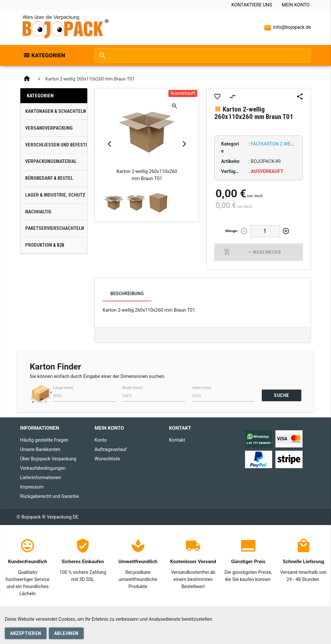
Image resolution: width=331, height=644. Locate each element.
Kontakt (177, 440)
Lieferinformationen (41, 478)
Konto (101, 440)
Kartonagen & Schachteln (56, 111)
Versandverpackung (49, 128)
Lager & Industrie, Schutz (55, 195)
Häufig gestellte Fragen (44, 440)
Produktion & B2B (45, 245)
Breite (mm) (132, 388)
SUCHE (282, 395)
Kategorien (48, 55)
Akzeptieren (26, 633)
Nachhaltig (38, 212)
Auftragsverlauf (110, 450)
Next (184, 144)
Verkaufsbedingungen (43, 468)
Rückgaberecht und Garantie (49, 496)
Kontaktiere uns (252, 5)
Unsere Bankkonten (40, 450)
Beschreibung (127, 294)
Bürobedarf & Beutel (49, 178)
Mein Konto (296, 5)
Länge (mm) (63, 388)
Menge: (232, 231)
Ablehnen (66, 633)
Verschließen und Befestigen (56, 145)
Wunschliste (107, 459)
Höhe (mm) (202, 388)
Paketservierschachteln (55, 228)
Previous (110, 144)
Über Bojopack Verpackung (48, 459)
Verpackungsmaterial (51, 161)
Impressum (32, 487)
